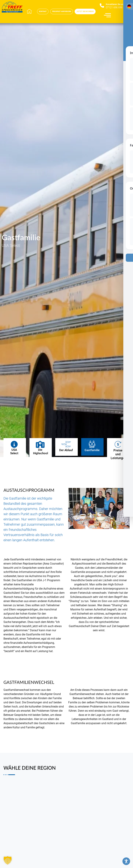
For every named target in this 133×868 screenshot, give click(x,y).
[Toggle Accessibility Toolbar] (126, 861)
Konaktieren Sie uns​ (115, 4)
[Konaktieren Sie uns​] (102, 6)
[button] (8, 860)
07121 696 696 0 (115, 7)
